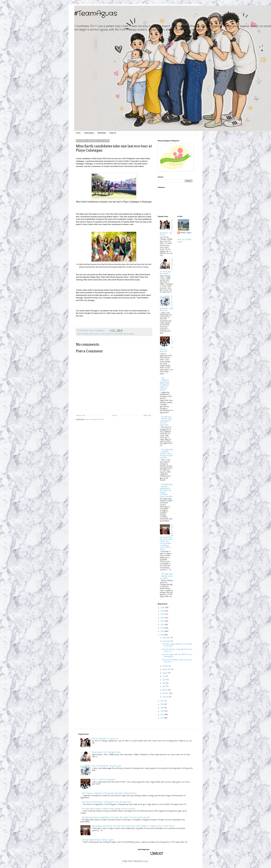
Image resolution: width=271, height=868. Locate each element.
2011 (162, 718)
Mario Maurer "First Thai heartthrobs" (106, 752)
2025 (163, 611)
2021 (163, 625)
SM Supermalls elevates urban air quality (166, 576)
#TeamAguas (96, 14)
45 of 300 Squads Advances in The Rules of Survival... (177, 645)
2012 (163, 715)
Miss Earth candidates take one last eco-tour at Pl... (177, 661)
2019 (163, 631)
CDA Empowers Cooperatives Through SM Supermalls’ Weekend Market (165, 384)
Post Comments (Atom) (95, 420)
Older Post (147, 416)
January (166, 697)
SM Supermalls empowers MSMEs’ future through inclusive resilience (166, 454)
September (167, 670)
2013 (162, 711)
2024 (163, 614)
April (164, 687)
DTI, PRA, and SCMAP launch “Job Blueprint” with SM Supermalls (166, 421)
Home (78, 133)
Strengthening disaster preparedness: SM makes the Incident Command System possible (166, 490)
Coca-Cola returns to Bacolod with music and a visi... (177, 650)
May (164, 683)
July (164, 676)
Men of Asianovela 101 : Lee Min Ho (105, 739)
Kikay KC (113, 133)
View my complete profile (184, 241)
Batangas (85, 334)
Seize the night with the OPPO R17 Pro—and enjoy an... (177, 656)
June (165, 680)
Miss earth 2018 (116, 334)
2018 (162, 635)
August (165, 673)
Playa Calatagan (128, 334)
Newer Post (81, 416)
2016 (163, 704)
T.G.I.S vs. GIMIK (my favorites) (104, 780)
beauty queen (94, 334)
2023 (163, 618)
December (167, 638)
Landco (108, 334)
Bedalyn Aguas (186, 233)
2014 (162, 708)
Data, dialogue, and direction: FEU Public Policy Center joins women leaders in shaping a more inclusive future (166, 537)
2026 (163, 608)
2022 (163, 621)
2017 (162, 701)
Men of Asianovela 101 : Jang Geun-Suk (107, 766)
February (166, 693)
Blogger (146, 861)
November (167, 641)
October (166, 666)
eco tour (102, 334)
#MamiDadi (102, 133)
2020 (163, 628)
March (165, 690)
